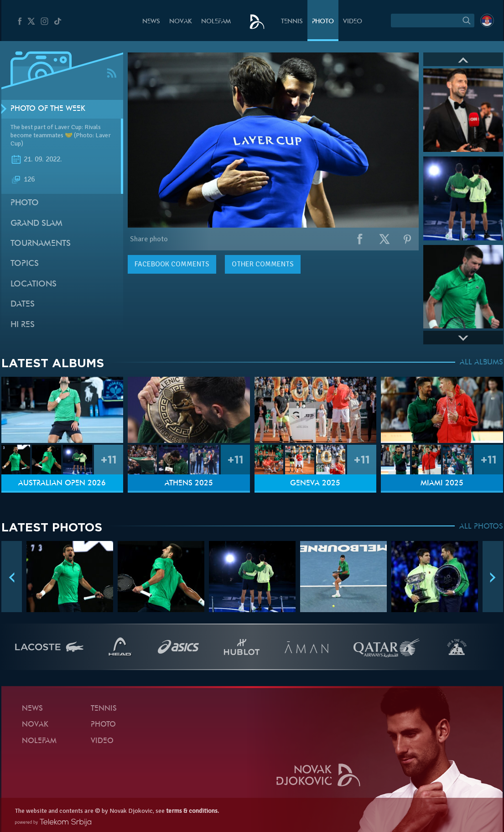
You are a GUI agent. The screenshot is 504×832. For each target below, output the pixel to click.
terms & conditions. (192, 811)
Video (353, 22)
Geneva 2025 (315, 484)
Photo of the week (48, 109)
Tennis (292, 22)
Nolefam (216, 22)
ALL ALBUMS (481, 363)
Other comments (263, 264)
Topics (25, 264)
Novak (181, 22)
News (151, 22)
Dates (23, 304)
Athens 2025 (189, 484)
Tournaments (41, 244)
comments (172, 264)
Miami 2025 (442, 484)
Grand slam (36, 224)
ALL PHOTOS (481, 527)
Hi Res (23, 325)
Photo (323, 22)
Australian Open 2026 (62, 484)
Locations (34, 284)
